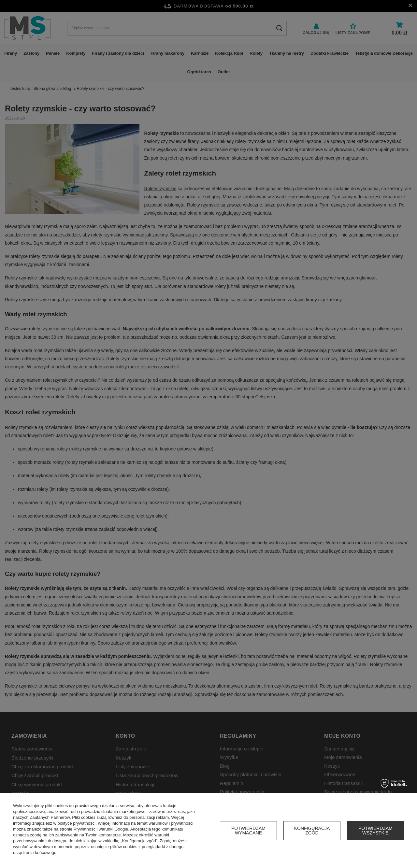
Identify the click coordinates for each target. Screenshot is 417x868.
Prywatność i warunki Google (101, 829)
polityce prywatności (77, 823)
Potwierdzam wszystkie (375, 831)
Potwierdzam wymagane (248, 831)
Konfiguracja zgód (312, 831)
